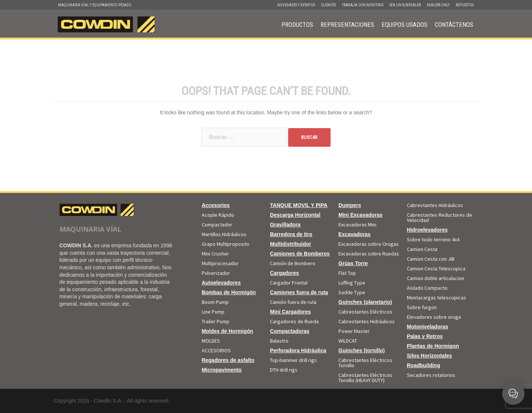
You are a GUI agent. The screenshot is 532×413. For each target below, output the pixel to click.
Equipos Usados (404, 25)
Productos (297, 25)
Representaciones (347, 25)
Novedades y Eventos (296, 5)
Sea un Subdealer (405, 5)
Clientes (328, 5)
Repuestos (465, 5)
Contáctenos (454, 25)
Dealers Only (438, 5)
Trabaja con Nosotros (363, 5)
